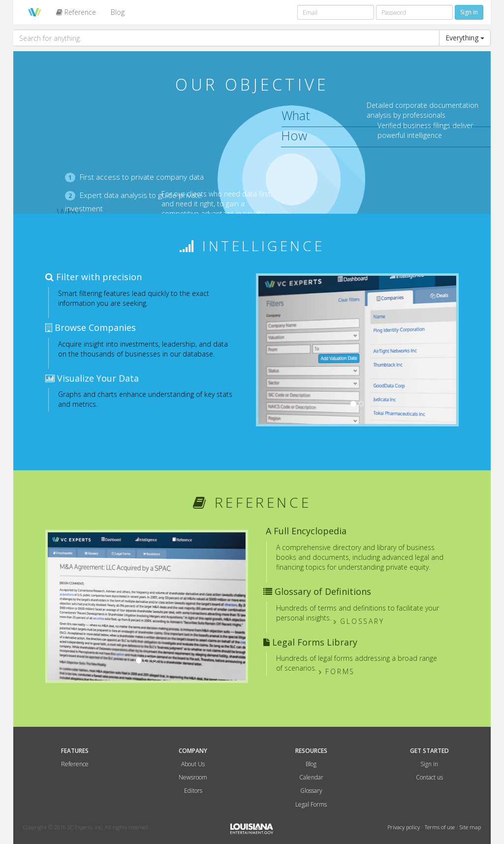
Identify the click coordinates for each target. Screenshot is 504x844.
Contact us (429, 777)
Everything (465, 38)
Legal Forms (311, 804)
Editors (193, 791)
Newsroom (193, 777)
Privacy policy (404, 827)
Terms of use (441, 827)
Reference (76, 12)
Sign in (429, 764)
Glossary (360, 621)
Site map (470, 827)
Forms (338, 671)
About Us (193, 764)
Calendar (311, 777)
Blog (118, 12)
